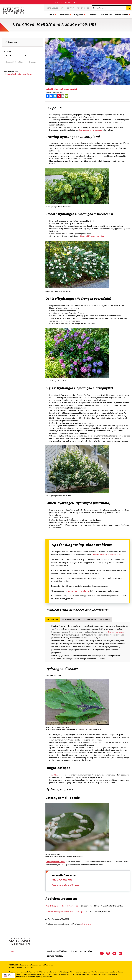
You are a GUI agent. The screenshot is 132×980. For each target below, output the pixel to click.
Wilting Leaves (105, 619)
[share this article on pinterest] (59, 96)
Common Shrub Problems (15, 62)
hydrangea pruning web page (91, 130)
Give (62, 8)
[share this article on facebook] (51, 96)
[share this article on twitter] (55, 96)
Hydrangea (32, 62)
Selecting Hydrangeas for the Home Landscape (64, 912)
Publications (106, 15)
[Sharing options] (47, 96)
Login (12, 951)
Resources (64, 15)
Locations (93, 15)
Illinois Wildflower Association (92, 236)
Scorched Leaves (90, 619)
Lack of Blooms (53, 619)
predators (85, 591)
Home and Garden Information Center (18, 74)
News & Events (121, 15)
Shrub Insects (11, 56)
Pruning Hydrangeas (64, 880)
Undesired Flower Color (71, 619)
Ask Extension (83, 8)
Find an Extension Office (81, 951)
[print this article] (67, 96)
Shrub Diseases (26, 56)
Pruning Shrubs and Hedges (67, 885)
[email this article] (63, 96)
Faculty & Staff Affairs (57, 951)
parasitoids (72, 591)
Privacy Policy (29, 967)
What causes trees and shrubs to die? (107, 555)
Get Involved (52, 8)
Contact (71, 8)
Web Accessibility (15, 967)
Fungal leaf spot (56, 775)
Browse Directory (55, 956)
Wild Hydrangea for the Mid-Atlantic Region (63, 906)
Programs (79, 15)
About (51, 15)
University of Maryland (66, 2)
